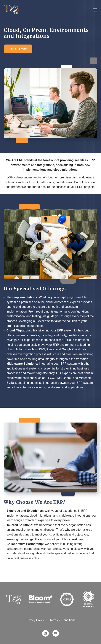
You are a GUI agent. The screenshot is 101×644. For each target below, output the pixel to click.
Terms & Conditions (63, 620)
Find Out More (18, 49)
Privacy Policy (35, 620)
